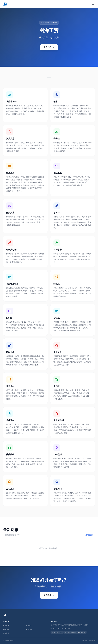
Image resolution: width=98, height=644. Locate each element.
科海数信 (6, 633)
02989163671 (57, 632)
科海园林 (6, 629)
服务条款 (92, 640)
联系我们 (49, 47)
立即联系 (49, 595)
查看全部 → (90, 535)
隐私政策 (84, 640)
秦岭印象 (29, 629)
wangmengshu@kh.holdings (75, 632)
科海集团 (6, 626)
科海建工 (29, 626)
